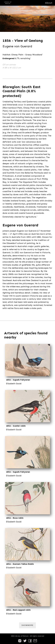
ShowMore (28, 625)
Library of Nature (8, 3)
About (49, 3)
